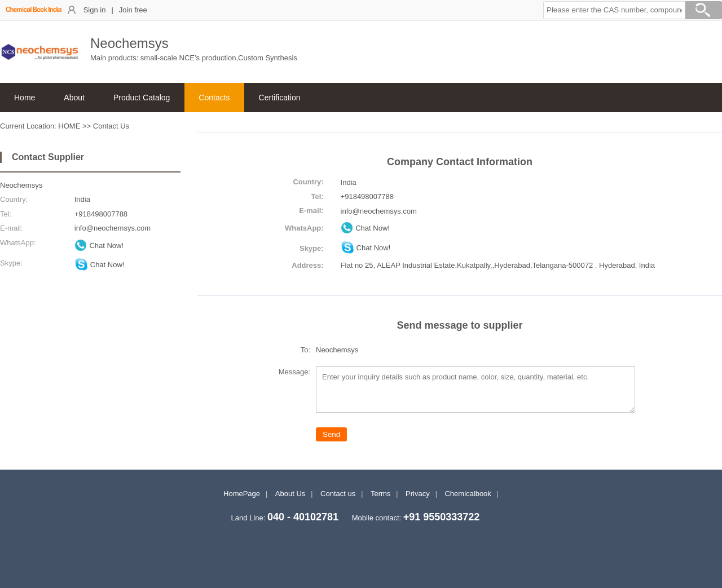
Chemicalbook (468, 494)
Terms (380, 494)
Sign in (95, 10)
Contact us (338, 494)
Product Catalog (142, 98)
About (74, 98)
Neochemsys (21, 185)
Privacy (418, 494)
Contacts (214, 98)
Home (25, 98)
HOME (69, 126)
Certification (280, 98)
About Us (290, 494)
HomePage (242, 494)
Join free (133, 10)
